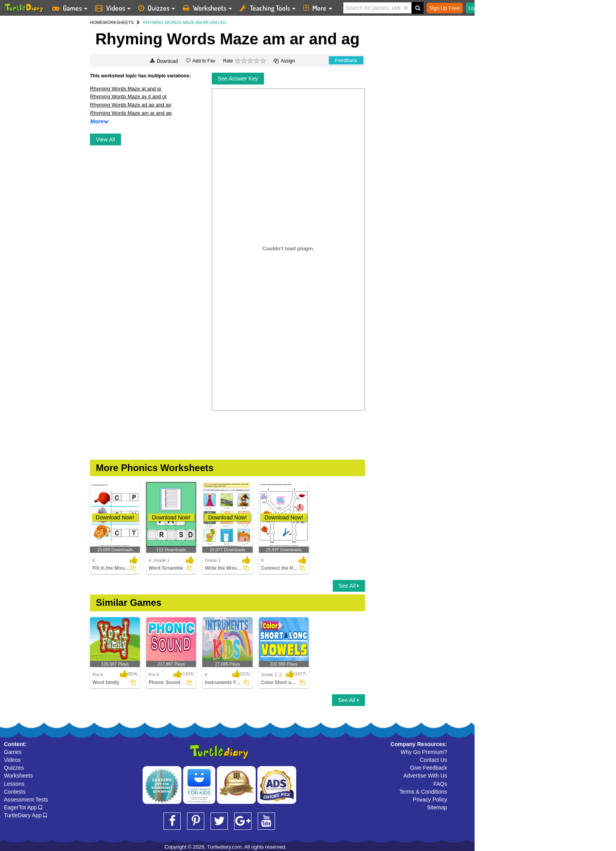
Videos (12, 760)
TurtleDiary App (25, 815)
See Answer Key (238, 79)
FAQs (440, 784)
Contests (15, 792)
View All (105, 139)
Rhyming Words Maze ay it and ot (128, 96)
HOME (96, 22)
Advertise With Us (425, 776)
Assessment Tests (26, 800)
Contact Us (434, 760)
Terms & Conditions (423, 792)
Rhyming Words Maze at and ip (126, 89)
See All (349, 586)
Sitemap (437, 807)
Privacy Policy (430, 800)
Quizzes (14, 768)
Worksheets (18, 776)
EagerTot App (23, 807)
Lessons (14, 784)
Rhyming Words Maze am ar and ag (131, 113)
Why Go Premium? (424, 752)
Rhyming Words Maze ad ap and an (131, 105)
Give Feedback (429, 768)
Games (13, 752)
